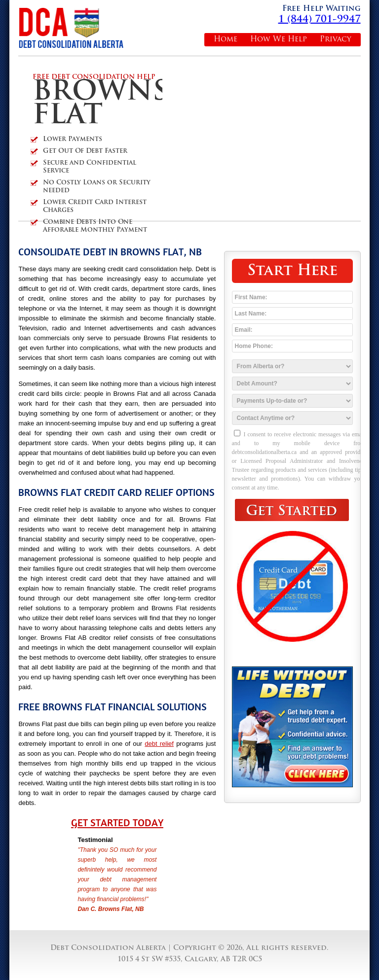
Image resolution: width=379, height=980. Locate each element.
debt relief (159, 744)
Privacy (336, 40)
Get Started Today (117, 823)
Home (226, 40)
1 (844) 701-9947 (320, 20)
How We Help (279, 40)
